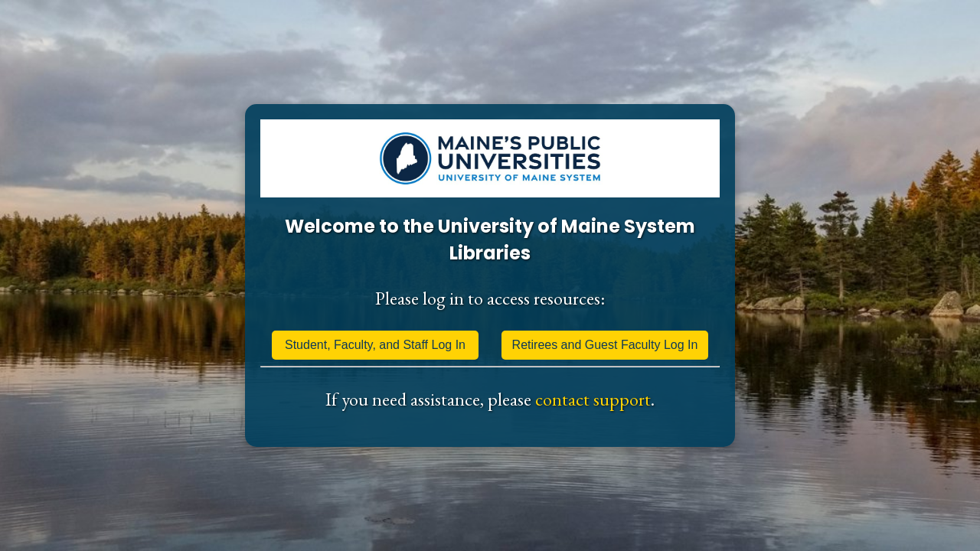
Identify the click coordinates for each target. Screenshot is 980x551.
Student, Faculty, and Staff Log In (375, 345)
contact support (593, 399)
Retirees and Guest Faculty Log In (605, 345)
